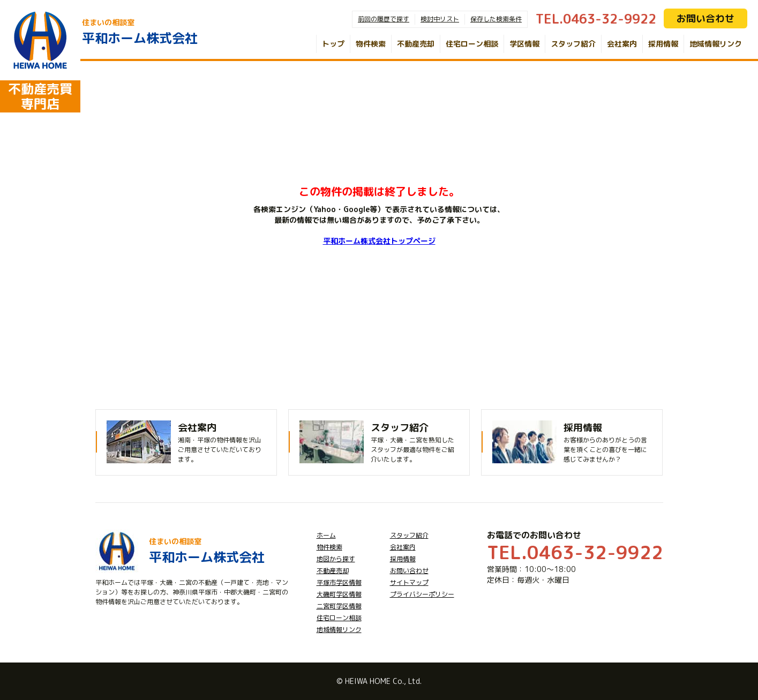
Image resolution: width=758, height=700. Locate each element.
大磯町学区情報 (339, 594)
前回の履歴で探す (384, 19)
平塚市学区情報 (339, 582)
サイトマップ (409, 582)
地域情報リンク (716, 44)
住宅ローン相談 (472, 44)
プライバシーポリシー (422, 594)
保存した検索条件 (496, 19)
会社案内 (622, 44)
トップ (333, 44)
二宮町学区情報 (339, 606)
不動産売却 (416, 44)
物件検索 (371, 44)
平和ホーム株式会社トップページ (379, 241)
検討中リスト (440, 19)
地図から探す (336, 559)
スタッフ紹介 (573, 44)
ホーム (326, 535)
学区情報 (524, 44)
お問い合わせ (706, 18)
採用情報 (663, 44)
